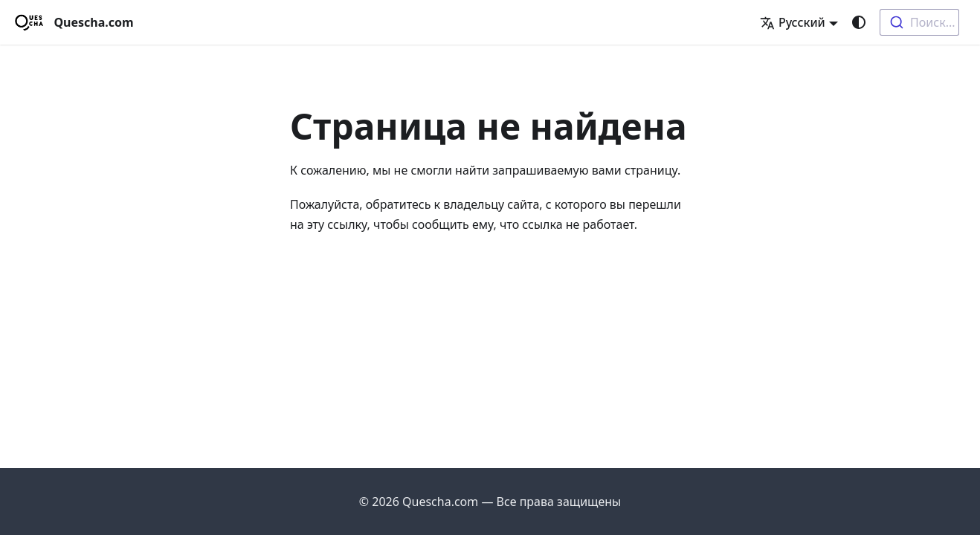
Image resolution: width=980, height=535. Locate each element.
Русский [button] (793, 22)
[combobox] (919, 22)
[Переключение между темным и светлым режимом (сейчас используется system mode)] (859, 22)
